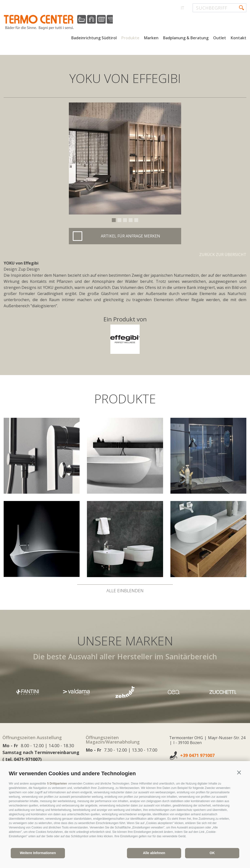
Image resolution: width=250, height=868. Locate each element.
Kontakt (239, 39)
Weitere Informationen (38, 853)
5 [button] (136, 220)
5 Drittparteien (57, 784)
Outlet (220, 39)
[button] (239, 773)
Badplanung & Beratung (186, 39)
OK (212, 853)
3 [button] (125, 220)
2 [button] (119, 220)
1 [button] (114, 220)
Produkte (130, 39)
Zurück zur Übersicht (223, 255)
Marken (151, 39)
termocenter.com (62, 23)
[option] (125, 158)
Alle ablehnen (154, 853)
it (182, 8)
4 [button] (131, 220)
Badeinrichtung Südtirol (94, 39)
